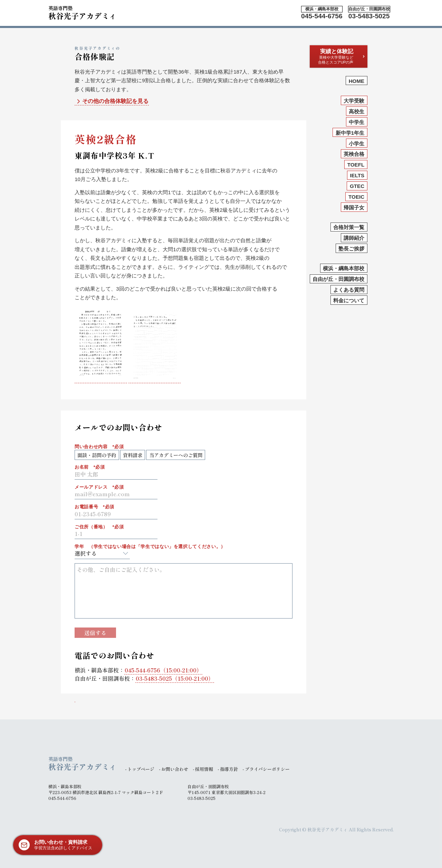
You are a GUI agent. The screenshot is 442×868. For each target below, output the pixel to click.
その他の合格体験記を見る (112, 101)
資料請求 (133, 455)
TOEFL (356, 165)
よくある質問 (349, 290)
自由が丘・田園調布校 (338, 279)
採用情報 (204, 769)
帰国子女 (354, 207)
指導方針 (229, 769)
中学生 (357, 122)
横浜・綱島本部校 (344, 268)
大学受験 (354, 101)
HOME (357, 81)
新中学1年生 (350, 133)
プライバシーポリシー (267, 769)
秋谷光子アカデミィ (83, 12)
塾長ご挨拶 (351, 249)
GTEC (357, 186)
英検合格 (354, 154)
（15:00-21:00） (163, 670)
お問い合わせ (175, 769)
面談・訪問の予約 (97, 455)
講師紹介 (354, 238)
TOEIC (356, 197)
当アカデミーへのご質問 (176, 455)
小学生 (357, 144)
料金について (349, 300)
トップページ (141, 769)
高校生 (357, 111)
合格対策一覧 (349, 227)
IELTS (357, 175)
